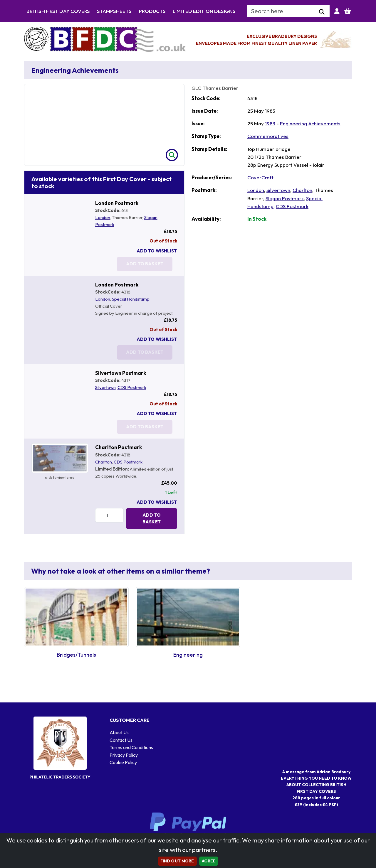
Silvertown (105, 387)
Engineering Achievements (310, 123)
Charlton (104, 462)
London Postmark (117, 203)
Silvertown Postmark (121, 373)
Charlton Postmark (119, 447)
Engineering (188, 655)
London (103, 217)
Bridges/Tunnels (76, 655)
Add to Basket (152, 518)
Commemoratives (268, 136)
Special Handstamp (131, 299)
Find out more (177, 861)
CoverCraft (260, 177)
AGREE (209, 861)
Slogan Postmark (285, 198)
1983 (270, 123)
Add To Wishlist (157, 251)
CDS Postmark (132, 387)
